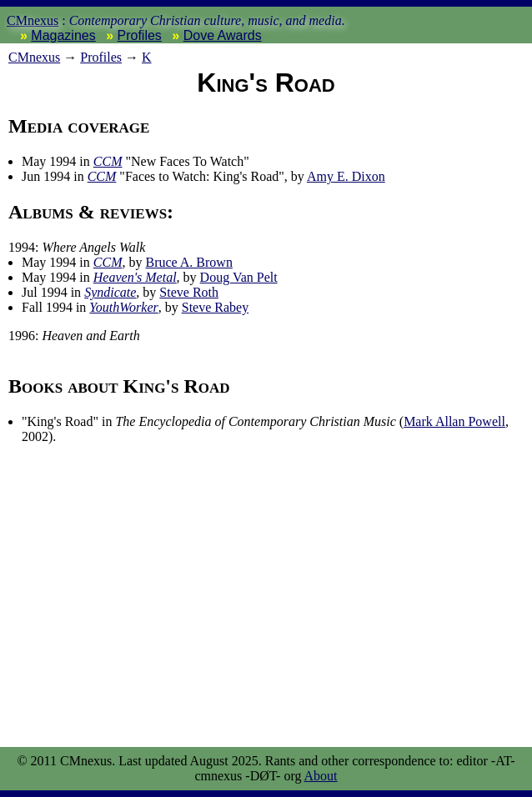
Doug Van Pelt (239, 277)
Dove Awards (223, 35)
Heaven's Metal (135, 277)
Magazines (63, 35)
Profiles (140, 35)
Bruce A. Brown (188, 262)
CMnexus (33, 20)
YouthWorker (123, 307)
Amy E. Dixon (346, 176)
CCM (108, 161)
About (321, 776)
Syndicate (110, 292)
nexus (34, 57)
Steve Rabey (215, 307)
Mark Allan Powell (454, 421)
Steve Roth (189, 292)
